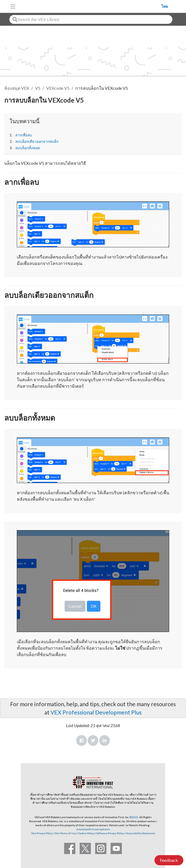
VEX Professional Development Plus (96, 712)
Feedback (169, 860)
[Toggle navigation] (13, 6)
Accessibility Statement (140, 833)
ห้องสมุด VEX (17, 88)
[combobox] (91, 19)
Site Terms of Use (65, 833)
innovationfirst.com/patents (93, 829)
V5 (38, 88)
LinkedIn (104, 740)
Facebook (82, 740)
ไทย (165, 6)
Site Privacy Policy (42, 833)
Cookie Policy (86, 833)
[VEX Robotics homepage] (90, 6)
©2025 (134, 817)
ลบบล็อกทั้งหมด (28, 148)
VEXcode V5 (58, 88)
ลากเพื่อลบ (24, 135)
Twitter (93, 740)
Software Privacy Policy (110, 833)
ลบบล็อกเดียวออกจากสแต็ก (37, 141)
